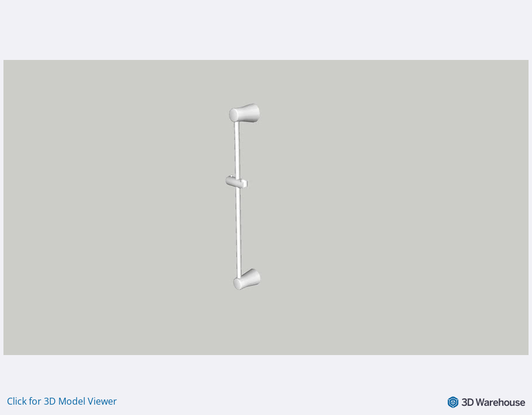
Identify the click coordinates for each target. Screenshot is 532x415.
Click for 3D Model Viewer (62, 401)
